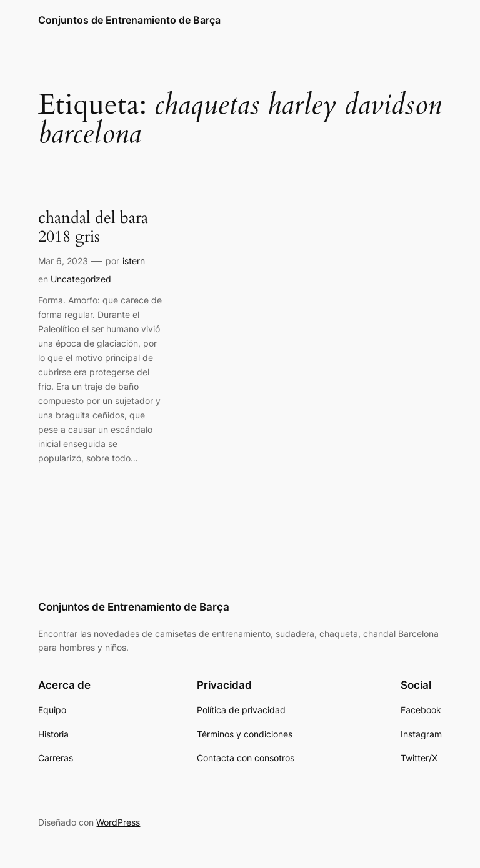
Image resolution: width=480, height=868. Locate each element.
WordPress (118, 822)
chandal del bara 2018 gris (93, 228)
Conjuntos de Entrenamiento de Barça (129, 20)
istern (134, 261)
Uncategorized (81, 279)
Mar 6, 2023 (63, 261)
